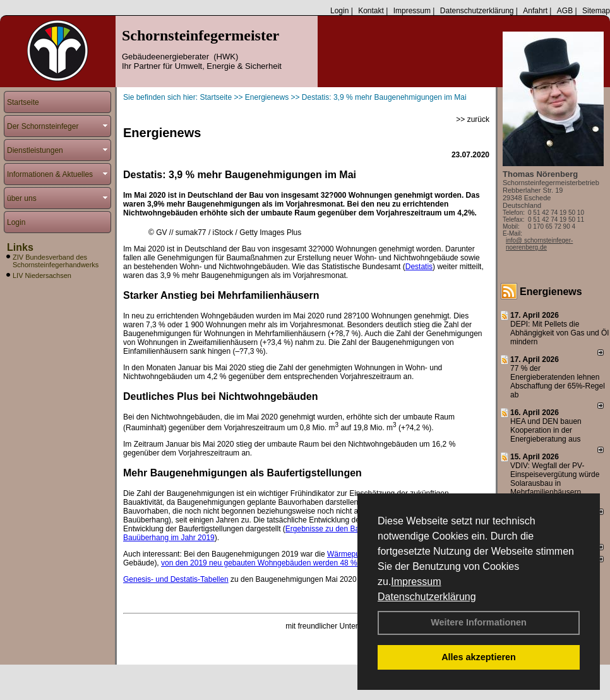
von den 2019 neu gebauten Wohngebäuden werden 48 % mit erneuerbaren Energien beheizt (319, 563)
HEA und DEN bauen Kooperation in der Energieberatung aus (546, 430)
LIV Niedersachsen (42, 275)
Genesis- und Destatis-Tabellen (176, 579)
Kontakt (371, 11)
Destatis (419, 267)
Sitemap (596, 11)
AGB (565, 11)
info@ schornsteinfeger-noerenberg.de (539, 244)
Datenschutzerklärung (427, 597)
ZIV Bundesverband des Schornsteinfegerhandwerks (56, 261)
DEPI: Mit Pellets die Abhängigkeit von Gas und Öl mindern (559, 333)
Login (339, 11)
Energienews (551, 292)
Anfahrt (535, 11)
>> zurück (473, 119)
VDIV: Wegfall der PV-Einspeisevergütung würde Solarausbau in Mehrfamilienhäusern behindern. (555, 483)
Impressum (416, 582)
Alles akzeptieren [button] (479, 657)
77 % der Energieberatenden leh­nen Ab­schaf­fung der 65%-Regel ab (558, 382)
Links (20, 247)
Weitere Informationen (479, 622)
